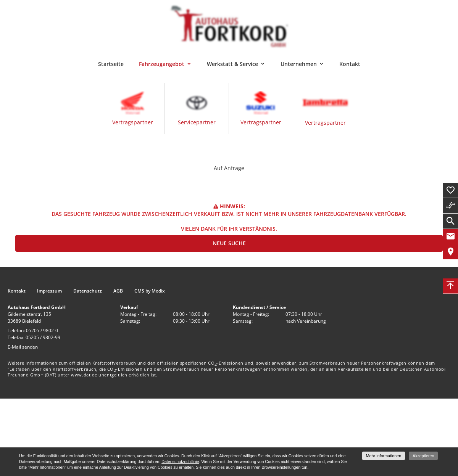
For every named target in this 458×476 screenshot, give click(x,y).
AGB (118, 291)
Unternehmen (299, 64)
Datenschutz (88, 291)
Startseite (111, 64)
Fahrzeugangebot (162, 64)
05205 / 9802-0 (42, 330)
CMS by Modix (150, 291)
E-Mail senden (23, 347)
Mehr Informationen (384, 456)
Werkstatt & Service (232, 64)
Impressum (49, 291)
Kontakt (350, 64)
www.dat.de (84, 375)
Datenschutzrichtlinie (180, 462)
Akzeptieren (423, 456)
